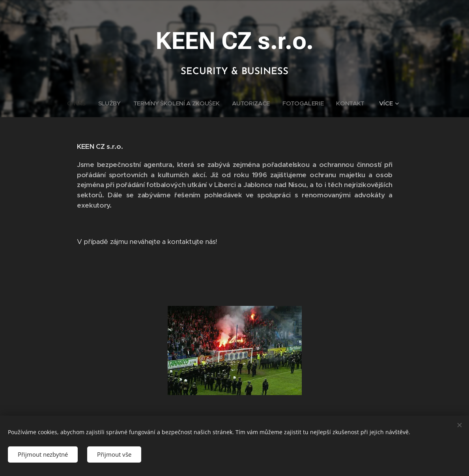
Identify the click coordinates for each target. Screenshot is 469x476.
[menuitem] (76, 103)
